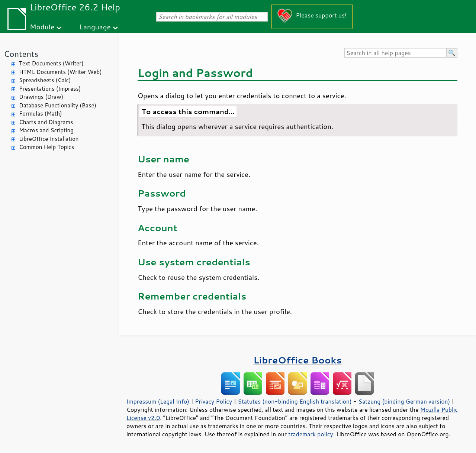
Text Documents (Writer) (51, 63)
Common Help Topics (46, 147)
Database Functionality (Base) (58, 105)
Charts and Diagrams (46, 122)
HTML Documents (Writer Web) (60, 72)
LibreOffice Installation (49, 139)
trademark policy (311, 434)
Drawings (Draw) (41, 97)
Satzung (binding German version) (404, 401)
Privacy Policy (213, 401)
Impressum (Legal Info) (158, 401)
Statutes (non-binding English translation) (295, 401)
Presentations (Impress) (50, 89)
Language (95, 27)
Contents (21, 54)
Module (42, 27)
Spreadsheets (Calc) (45, 80)
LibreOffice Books (297, 360)
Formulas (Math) (41, 114)
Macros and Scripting (46, 130)
